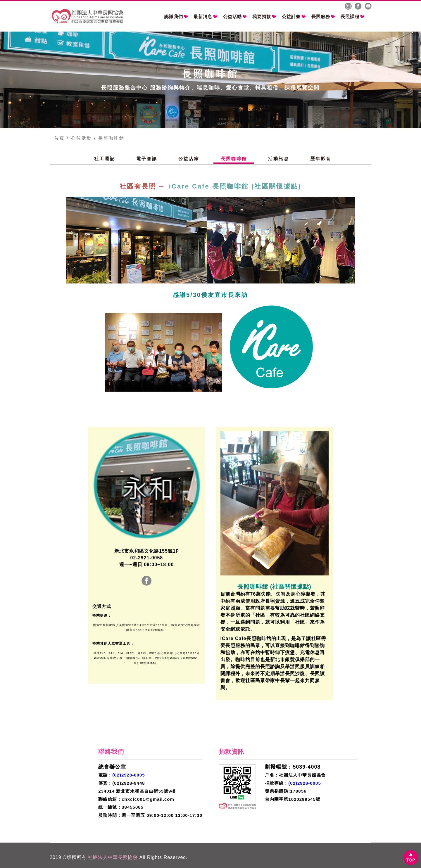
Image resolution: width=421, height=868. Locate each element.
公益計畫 (294, 17)
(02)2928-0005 (128, 775)
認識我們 (176, 17)
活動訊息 (279, 159)
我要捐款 (264, 17)
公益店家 (189, 159)
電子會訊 (147, 159)
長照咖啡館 (111, 138)
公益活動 (235, 17)
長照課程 (352, 17)
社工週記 (105, 159)
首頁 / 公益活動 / (75, 138)
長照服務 (323, 17)
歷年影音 (321, 159)
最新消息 (205, 17)
